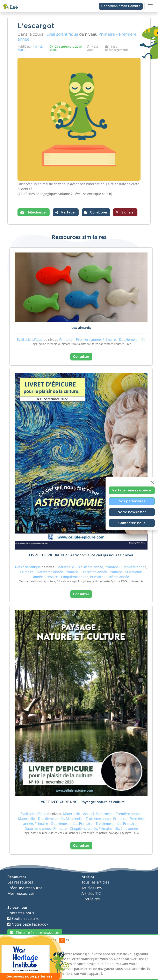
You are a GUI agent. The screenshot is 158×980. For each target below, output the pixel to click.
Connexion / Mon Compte (121, 6)
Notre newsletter (132, 512)
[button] (96, 212)
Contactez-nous (132, 523)
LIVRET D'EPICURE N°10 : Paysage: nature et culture (81, 802)
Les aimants (81, 328)
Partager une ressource (132, 490)
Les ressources (20, 882)
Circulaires (91, 899)
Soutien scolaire (23, 919)
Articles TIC (91, 893)
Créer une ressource (25, 888)
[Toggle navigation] (150, 6)
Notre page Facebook (28, 924)
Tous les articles (95, 882)
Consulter (81, 357)
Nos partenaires (132, 501)
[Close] (152, 482)
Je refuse (37, 948)
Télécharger (34, 212)
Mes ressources (21, 893)
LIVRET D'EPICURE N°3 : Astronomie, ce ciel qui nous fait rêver (81, 555)
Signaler (125, 212)
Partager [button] (66, 212)
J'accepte (17, 948)
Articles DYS (92, 888)
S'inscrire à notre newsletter (35, 933)
